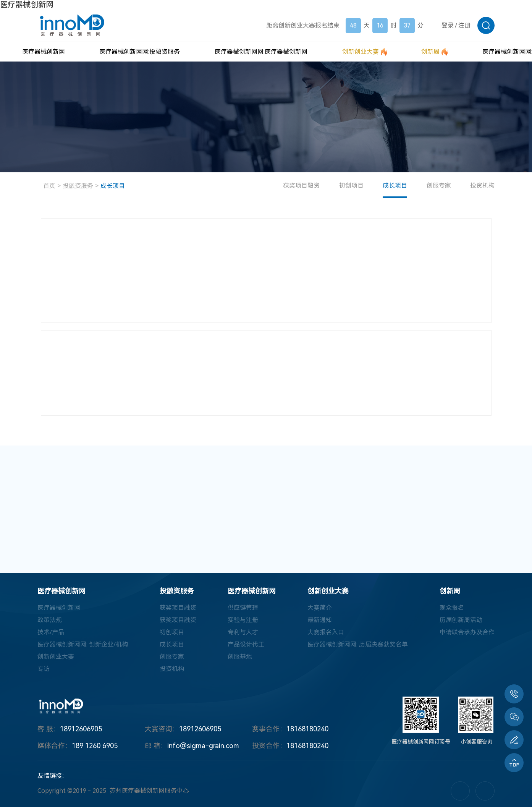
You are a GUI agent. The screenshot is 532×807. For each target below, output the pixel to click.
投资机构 (482, 186)
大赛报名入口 (326, 632)
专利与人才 (243, 632)
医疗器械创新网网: (140, 52)
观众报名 (452, 608)
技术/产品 (51, 632)
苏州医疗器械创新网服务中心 (149, 791)
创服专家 (439, 186)
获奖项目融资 (302, 186)
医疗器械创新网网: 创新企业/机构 (83, 644)
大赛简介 (320, 608)
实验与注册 (243, 620)
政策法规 (50, 620)
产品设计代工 (246, 644)
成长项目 (113, 186)
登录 (448, 25)
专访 (44, 669)
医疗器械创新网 (27, 5)
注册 (464, 25)
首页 (49, 186)
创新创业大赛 (56, 657)
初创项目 (352, 186)
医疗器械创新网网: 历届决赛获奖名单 (358, 644)
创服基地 (240, 657)
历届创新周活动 (461, 620)
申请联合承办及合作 (467, 632)
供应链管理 (243, 608)
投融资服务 (78, 186)
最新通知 (320, 620)
